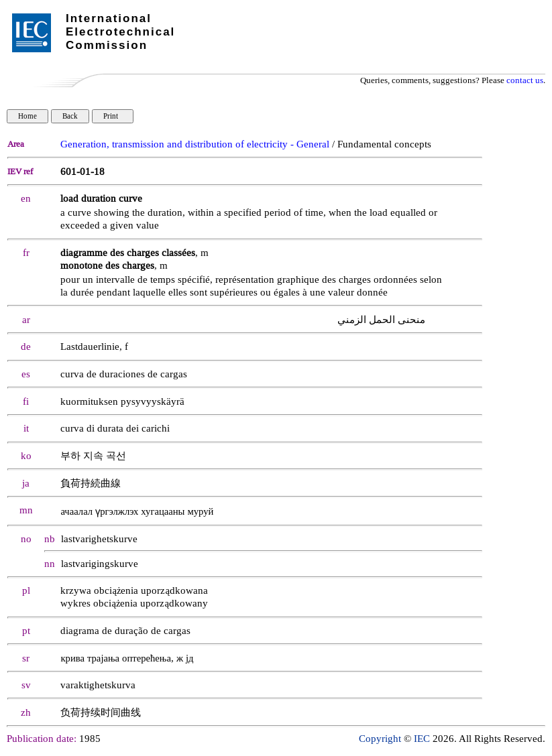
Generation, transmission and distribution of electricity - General (195, 144)
